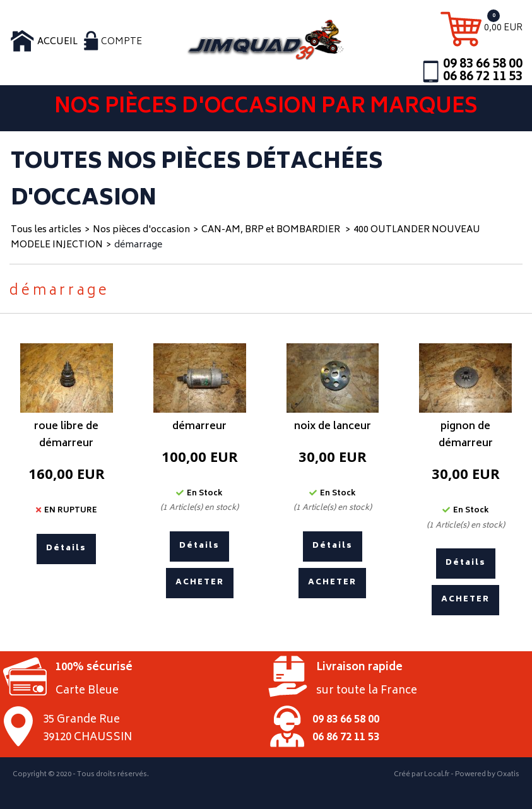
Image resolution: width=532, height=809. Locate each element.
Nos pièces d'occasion (141, 230)
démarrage (138, 245)
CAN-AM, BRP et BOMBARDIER (272, 230)
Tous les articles (46, 230)
